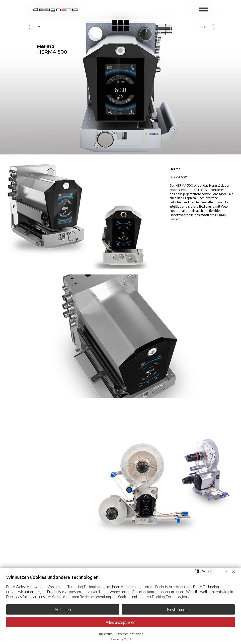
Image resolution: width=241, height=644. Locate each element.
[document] (120, 590)
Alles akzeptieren (120, 622)
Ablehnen (63, 609)
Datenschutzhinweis (130, 634)
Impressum (106, 634)
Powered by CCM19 (121, 639)
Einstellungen (178, 609)
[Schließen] (234, 571)
